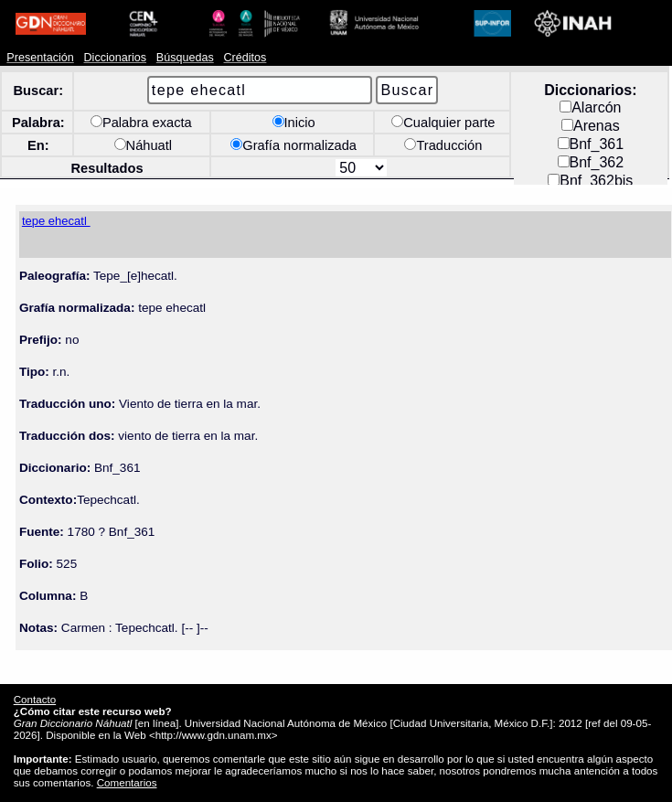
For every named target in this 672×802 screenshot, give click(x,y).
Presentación (40, 58)
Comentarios (127, 782)
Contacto (35, 699)
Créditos (245, 58)
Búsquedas (185, 58)
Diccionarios (116, 58)
